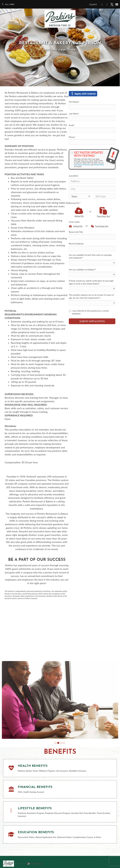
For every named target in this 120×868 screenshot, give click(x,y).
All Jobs (8, 4)
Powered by (29, 864)
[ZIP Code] (104, 196)
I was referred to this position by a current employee (89, 312)
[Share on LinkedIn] (107, 5)
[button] (55, 743)
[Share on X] (112, 5)
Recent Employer (76, 244)
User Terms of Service (82, 165)
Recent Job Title (76, 232)
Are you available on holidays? (82, 270)
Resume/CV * (75, 203)
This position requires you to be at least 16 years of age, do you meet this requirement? (91, 296)
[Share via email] (117, 4)
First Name (74, 102)
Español (93, 4)
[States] (80, 196)
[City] (92, 189)
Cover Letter (74, 222)
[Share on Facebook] (102, 5)
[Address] (92, 181)
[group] (60, 700)
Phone (72, 137)
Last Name (74, 114)
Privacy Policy (99, 165)
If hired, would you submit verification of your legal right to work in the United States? (91, 282)
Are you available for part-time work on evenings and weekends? (90, 256)
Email (72, 125)
